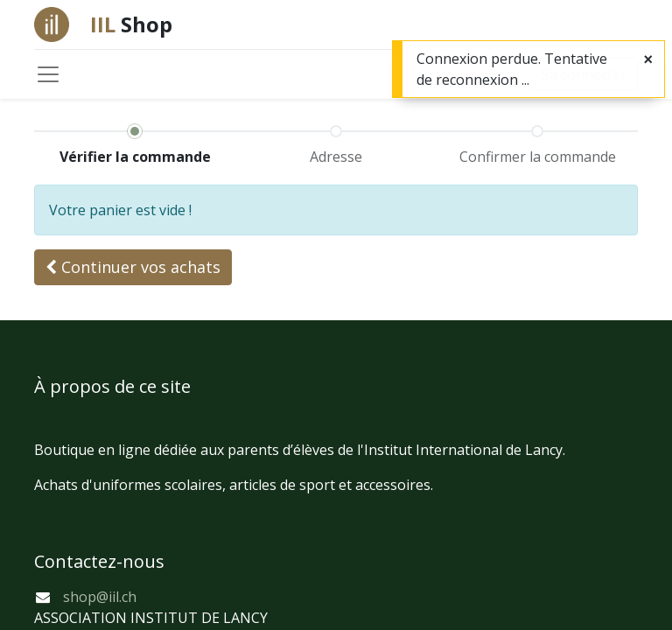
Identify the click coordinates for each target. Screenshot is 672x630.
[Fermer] (648, 59)
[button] (133, 267)
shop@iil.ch (100, 597)
